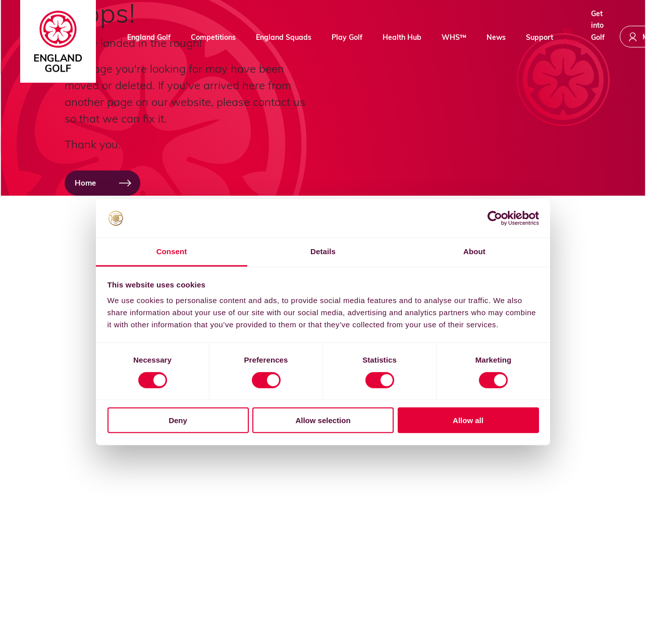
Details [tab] (323, 251)
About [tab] (474, 251)
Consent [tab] (172, 251)
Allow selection (323, 420)
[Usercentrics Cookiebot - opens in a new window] (495, 218)
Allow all (468, 420)
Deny (178, 420)
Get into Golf (598, 35)
